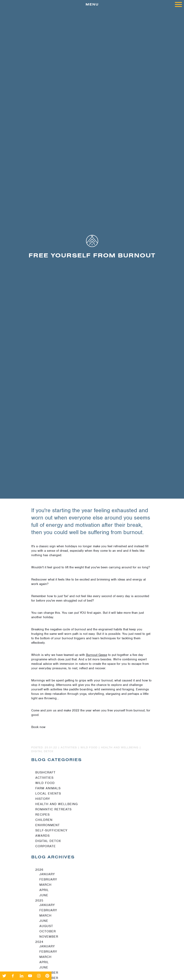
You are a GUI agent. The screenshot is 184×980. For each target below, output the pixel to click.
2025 (39, 901)
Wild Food (45, 783)
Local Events (48, 794)
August (46, 926)
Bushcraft (45, 772)
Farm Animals (48, 788)
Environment (48, 825)
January (47, 874)
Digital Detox (48, 841)
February (48, 879)
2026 (39, 870)
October (48, 931)
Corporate (46, 846)
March (45, 885)
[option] (92, 254)
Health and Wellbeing (56, 804)
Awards (43, 836)
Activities (44, 778)
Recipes (43, 815)
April (44, 890)
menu (134, 5)
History (43, 799)
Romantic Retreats (53, 809)
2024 (39, 942)
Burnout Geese (97, 655)
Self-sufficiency (51, 830)
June (44, 895)
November (49, 937)
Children (44, 820)
